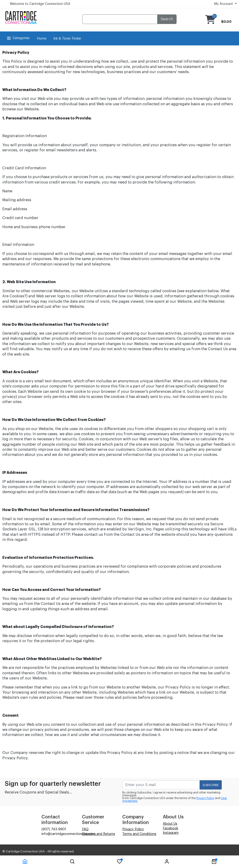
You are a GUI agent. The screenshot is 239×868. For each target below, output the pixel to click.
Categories (18, 38)
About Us (170, 824)
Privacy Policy (205, 798)
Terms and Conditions (139, 834)
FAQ (85, 829)
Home (42, 39)
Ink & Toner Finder (67, 39)
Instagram (171, 833)
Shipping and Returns (99, 834)
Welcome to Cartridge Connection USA (40, 4)
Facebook (171, 828)
